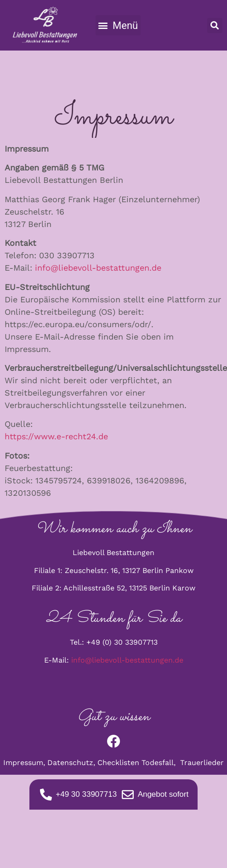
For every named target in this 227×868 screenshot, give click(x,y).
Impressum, (25, 763)
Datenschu (67, 763)
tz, (92, 763)
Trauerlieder (202, 763)
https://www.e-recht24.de (56, 436)
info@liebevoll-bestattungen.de (98, 268)
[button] (118, 25)
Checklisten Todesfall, (139, 763)
